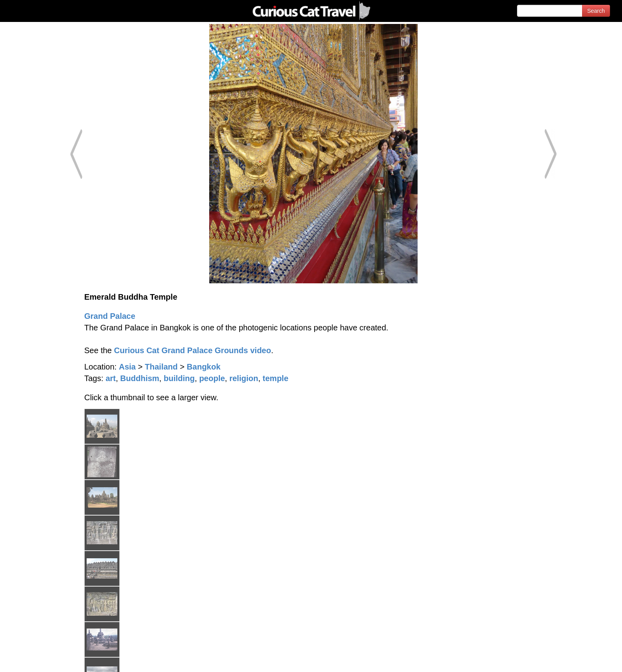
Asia (127, 367)
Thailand (161, 367)
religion (244, 378)
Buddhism (140, 378)
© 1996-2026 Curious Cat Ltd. (49, 659)
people (212, 378)
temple (275, 378)
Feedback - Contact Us (583, 659)
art (111, 378)
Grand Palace (110, 316)
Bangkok (204, 367)
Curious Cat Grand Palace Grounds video (193, 350)
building (179, 378)
